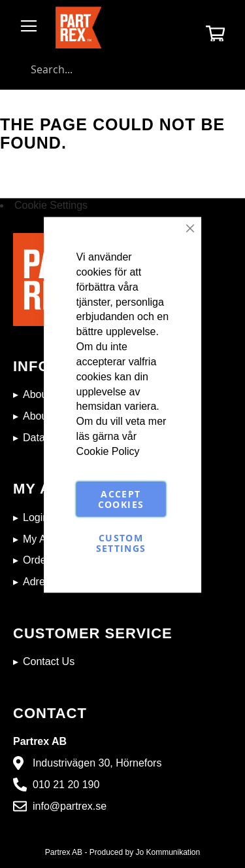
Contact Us (49, 661)
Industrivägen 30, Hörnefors (97, 763)
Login (36, 517)
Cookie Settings (51, 205)
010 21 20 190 (66, 785)
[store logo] (78, 27)
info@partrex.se (70, 806)
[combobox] (122, 69)
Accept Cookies (121, 498)
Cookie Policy (108, 451)
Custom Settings (121, 542)
